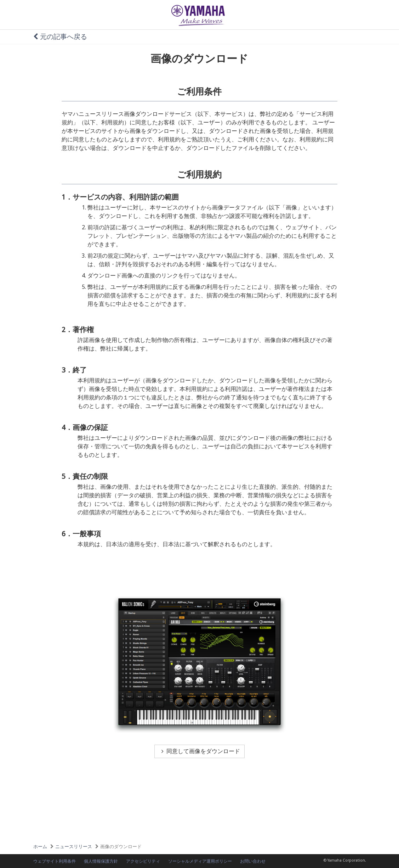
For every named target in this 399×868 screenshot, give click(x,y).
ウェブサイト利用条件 (55, 861)
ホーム (40, 847)
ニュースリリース (74, 847)
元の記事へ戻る (60, 37)
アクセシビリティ (143, 861)
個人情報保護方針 (101, 861)
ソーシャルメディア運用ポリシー (200, 861)
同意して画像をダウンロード (199, 751)
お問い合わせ (253, 861)
